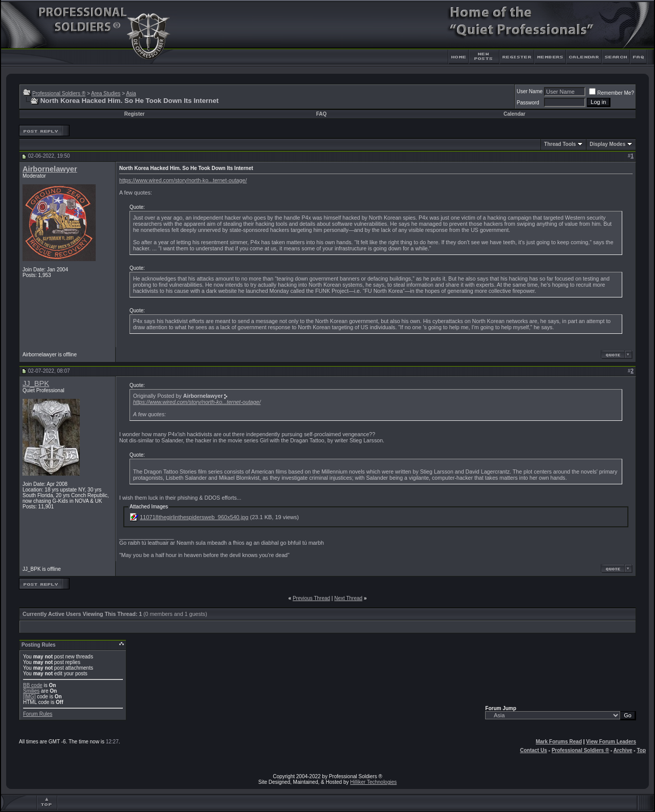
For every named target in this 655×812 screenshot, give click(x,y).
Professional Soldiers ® (59, 93)
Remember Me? (612, 93)
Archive (623, 750)
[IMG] (29, 697)
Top (641, 750)
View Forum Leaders (611, 742)
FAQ (322, 114)
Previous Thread (311, 598)
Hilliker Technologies (373, 782)
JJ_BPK (36, 383)
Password (528, 103)
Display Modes (607, 144)
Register (135, 114)
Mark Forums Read (559, 742)
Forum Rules (38, 714)
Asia (131, 93)
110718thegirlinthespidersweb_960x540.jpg (194, 517)
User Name (530, 91)
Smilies (31, 691)
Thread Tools (560, 144)
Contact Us (533, 750)
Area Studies (106, 93)
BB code (33, 685)
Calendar (515, 114)
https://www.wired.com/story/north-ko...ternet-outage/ (183, 180)
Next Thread (348, 598)
